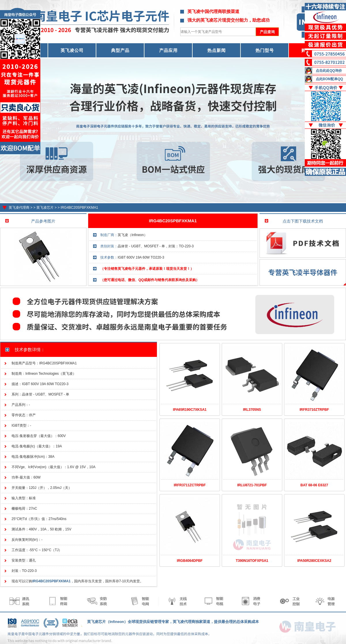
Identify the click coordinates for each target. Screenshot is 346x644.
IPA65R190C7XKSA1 (190, 410)
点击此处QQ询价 (329, 71)
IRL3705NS (252, 410)
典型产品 (120, 50)
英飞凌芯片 (45, 208)
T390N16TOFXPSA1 (252, 561)
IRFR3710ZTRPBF (314, 410)
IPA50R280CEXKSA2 (314, 561)
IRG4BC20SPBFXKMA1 (79, 208)
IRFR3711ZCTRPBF (190, 485)
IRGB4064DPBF (190, 561)
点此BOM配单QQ (329, 79)
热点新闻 (217, 50)
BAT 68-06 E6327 (314, 485)
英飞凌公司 (72, 50)
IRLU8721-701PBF (252, 485)
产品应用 (168, 50)
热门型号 (265, 50)
